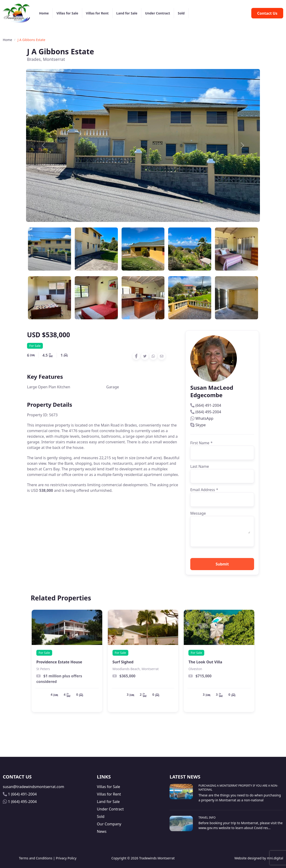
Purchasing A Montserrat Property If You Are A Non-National (238, 788)
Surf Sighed (123, 662)
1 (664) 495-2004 (22, 802)
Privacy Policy (66, 858)
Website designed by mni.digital (259, 858)
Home (44, 13)
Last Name (200, 466)
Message (198, 513)
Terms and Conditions (36, 858)
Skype (201, 425)
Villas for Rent (97, 13)
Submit (222, 564)
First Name (201, 443)
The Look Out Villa (205, 662)
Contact (267, 13)
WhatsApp (204, 418)
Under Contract (158, 13)
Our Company (109, 824)
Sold (181, 13)
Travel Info (207, 818)
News (102, 831)
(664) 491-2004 (208, 405)
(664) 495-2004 (208, 412)
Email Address (204, 490)
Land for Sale (127, 13)
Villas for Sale (67, 13)
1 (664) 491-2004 (22, 794)
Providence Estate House (59, 662)
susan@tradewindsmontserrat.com (33, 787)
